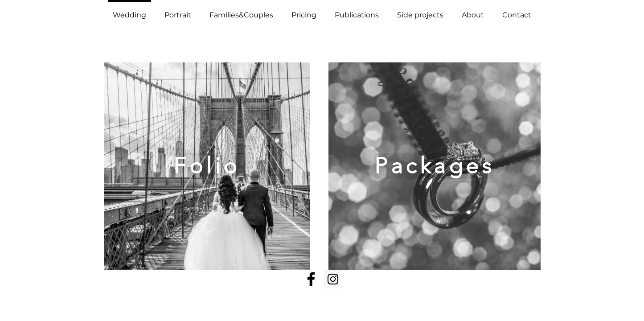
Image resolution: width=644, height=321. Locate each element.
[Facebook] (311, 279)
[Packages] (435, 166)
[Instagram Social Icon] (333, 279)
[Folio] (207, 166)
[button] (178, 11)
